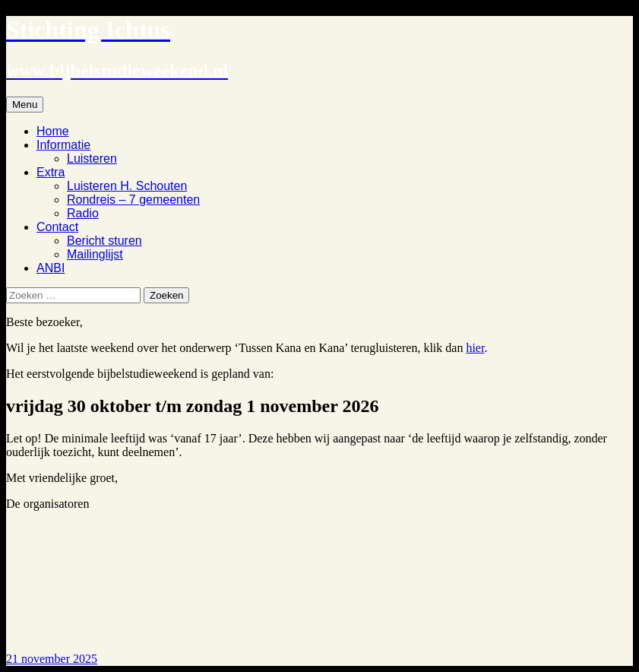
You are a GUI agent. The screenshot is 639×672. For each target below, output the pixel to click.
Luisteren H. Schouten (127, 186)
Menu (25, 105)
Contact (57, 227)
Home (53, 131)
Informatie (63, 145)
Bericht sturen (104, 241)
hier (475, 348)
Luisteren (92, 158)
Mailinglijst (95, 254)
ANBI (51, 268)
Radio (83, 213)
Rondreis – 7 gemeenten (133, 200)
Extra (51, 172)
